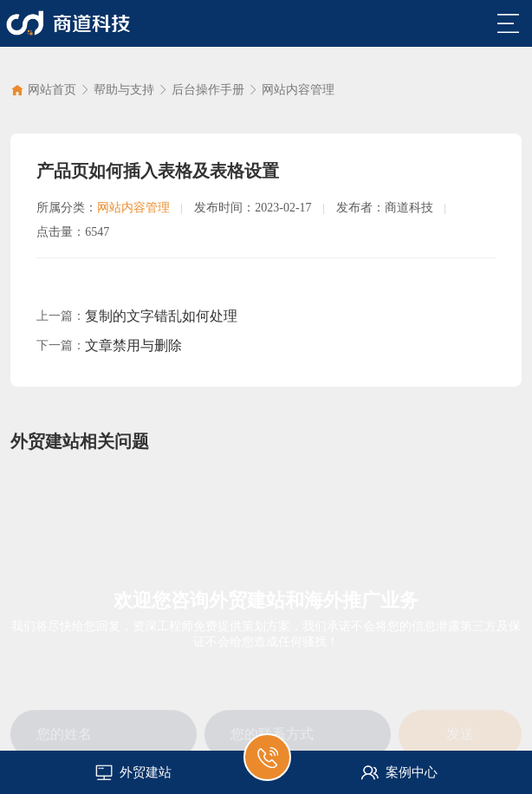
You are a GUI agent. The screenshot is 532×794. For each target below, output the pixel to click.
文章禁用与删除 (133, 345)
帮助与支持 (124, 90)
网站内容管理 (298, 90)
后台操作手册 (208, 90)
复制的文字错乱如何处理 (161, 316)
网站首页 (52, 90)
